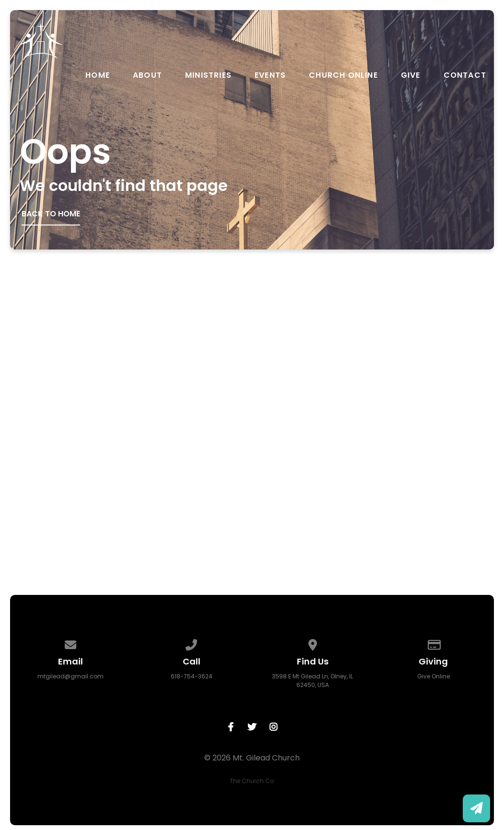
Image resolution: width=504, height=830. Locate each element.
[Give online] (434, 643)
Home (98, 75)
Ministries (208, 75)
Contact (465, 75)
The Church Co (252, 781)
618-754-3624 (192, 676)
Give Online (434, 676)
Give (411, 75)
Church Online (343, 75)
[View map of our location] (313, 643)
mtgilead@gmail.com (70, 676)
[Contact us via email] (70, 643)
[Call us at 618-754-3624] (192, 643)
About (147, 75)
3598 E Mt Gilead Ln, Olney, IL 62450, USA (312, 681)
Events (270, 75)
